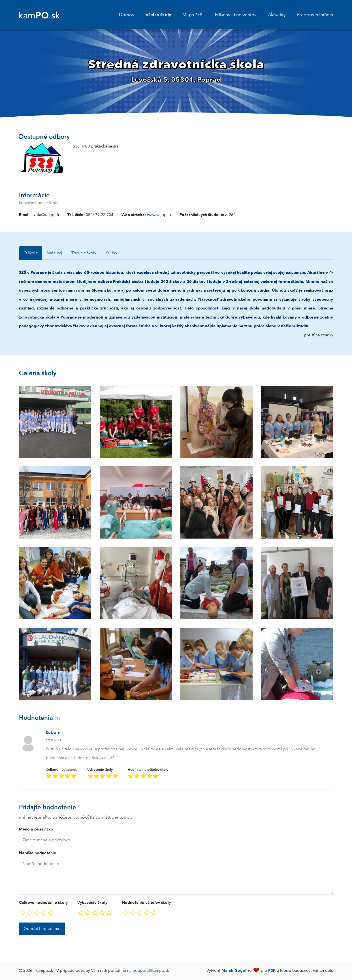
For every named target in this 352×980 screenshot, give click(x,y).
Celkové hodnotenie (62, 774)
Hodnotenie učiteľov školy (148, 774)
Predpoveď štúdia (315, 15)
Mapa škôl (193, 15)
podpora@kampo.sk (151, 971)
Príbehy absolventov (236, 15)
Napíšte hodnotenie (38, 853)
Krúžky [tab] (111, 253)
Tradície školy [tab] (84, 253)
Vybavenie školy (103, 774)
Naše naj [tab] (55, 253)
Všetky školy (158, 15)
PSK (272, 971)
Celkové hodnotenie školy (43, 903)
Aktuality (277, 15)
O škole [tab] (31, 253)
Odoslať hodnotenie (42, 929)
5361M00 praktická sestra (96, 146)
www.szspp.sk (159, 215)
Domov (127, 15)
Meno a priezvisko (36, 829)
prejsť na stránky (319, 335)
